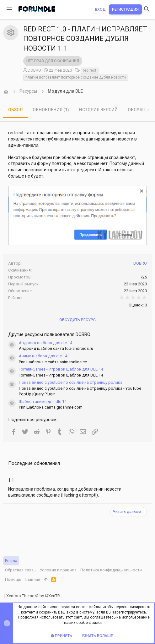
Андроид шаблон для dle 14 (45, 343)
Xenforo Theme (33, 596)
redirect (90, 70)
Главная (32, 579)
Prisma (11, 561)
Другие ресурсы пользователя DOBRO (49, 334)
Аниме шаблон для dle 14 (43, 356)
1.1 (11, 480)
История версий (98, 110)
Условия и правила (58, 570)
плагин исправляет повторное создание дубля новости (76, 77)
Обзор (15, 110)
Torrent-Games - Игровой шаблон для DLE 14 (61, 369)
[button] (9, 9)
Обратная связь (20, 570)
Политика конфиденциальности (111, 570)
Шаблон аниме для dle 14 (43, 402)
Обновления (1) (51, 110)
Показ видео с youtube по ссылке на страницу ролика (71, 382)
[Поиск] (147, 10)
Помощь (13, 579)
